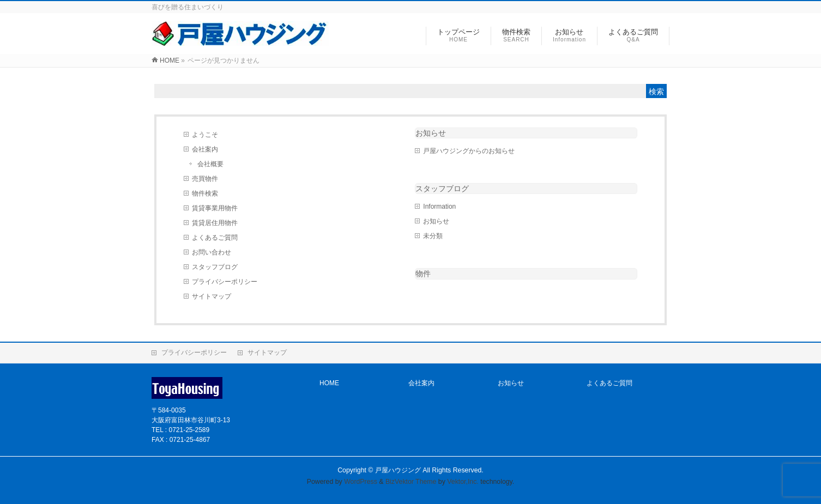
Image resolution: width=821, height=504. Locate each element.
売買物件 (205, 179)
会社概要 (210, 164)
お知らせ (431, 133)
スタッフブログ (215, 267)
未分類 (433, 236)
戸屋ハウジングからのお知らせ (469, 151)
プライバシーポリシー (225, 282)
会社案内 (205, 149)
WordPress (361, 482)
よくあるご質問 (215, 238)
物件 (423, 274)
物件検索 (205, 193)
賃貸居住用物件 (215, 223)
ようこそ (205, 135)
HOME (329, 383)
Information (439, 207)
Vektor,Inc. (463, 482)
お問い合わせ (212, 252)
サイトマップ (212, 296)
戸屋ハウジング (398, 470)
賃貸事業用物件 (215, 208)
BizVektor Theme (411, 482)
